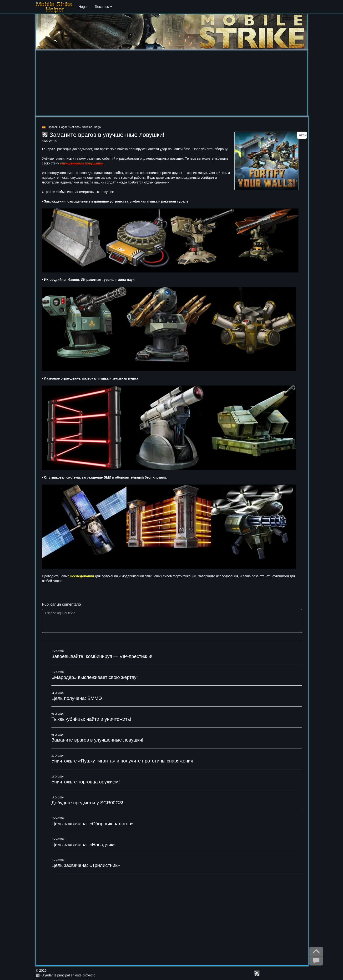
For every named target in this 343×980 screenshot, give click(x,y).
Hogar (83, 7)
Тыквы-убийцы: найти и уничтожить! (91, 719)
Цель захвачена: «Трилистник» (86, 865)
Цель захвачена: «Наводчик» (84, 845)
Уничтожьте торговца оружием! (86, 782)
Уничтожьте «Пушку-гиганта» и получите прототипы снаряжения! (123, 761)
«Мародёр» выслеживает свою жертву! (95, 677)
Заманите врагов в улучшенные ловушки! (97, 740)
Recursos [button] (103, 7)
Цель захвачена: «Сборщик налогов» (93, 824)
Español (49, 127)
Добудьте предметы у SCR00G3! (87, 803)
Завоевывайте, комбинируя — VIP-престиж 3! (102, 656)
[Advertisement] (171, 83)
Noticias (74, 127)
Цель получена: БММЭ (77, 698)
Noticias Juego (91, 127)
